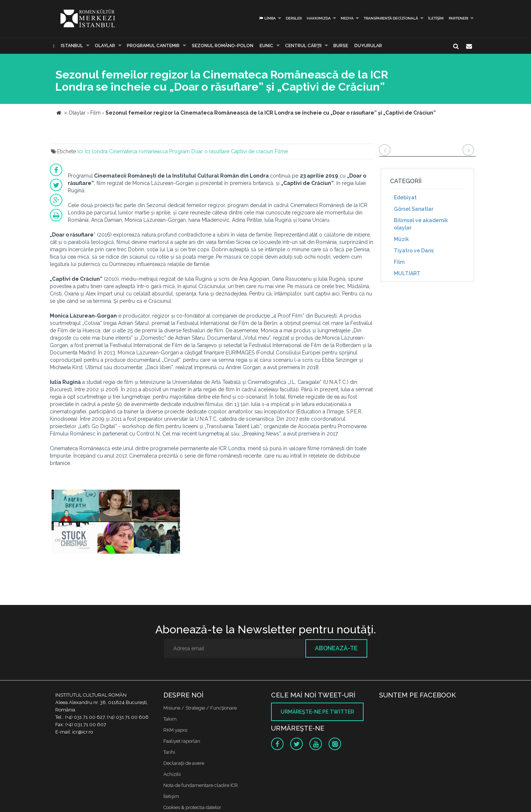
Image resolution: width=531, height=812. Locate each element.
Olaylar (105, 46)
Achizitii (172, 774)
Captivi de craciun (252, 151)
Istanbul (72, 46)
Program (180, 151)
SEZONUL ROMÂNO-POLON (223, 46)
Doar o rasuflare (210, 151)
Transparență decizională (391, 18)
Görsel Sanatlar (414, 209)
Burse (341, 46)
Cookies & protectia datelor (192, 807)
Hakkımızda (319, 18)
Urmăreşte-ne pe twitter (317, 712)
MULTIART (407, 273)
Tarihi (169, 752)
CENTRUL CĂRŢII (303, 46)
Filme (281, 151)
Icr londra (96, 151)
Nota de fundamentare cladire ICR (201, 785)
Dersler (294, 18)
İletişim (436, 18)
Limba (267, 18)
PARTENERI (459, 18)
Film (399, 262)
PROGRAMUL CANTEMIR (153, 46)
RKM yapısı (175, 730)
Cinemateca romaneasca (138, 151)
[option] (116, 524)
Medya (347, 18)
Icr (80, 151)
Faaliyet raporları (182, 741)
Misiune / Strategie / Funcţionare (200, 708)
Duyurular (368, 46)
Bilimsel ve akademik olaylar (421, 224)
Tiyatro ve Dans (414, 251)
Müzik (401, 239)
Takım (170, 719)
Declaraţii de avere (184, 763)
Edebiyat (405, 197)
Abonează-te (336, 648)
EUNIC (266, 46)
